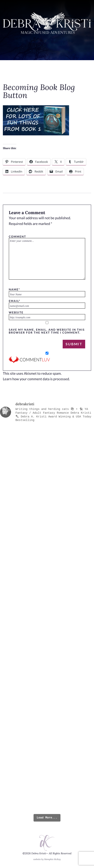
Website (16, 312)
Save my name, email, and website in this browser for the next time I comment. (47, 331)
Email (15, 301)
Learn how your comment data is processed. (36, 379)
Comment (17, 236)
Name (14, 289)
